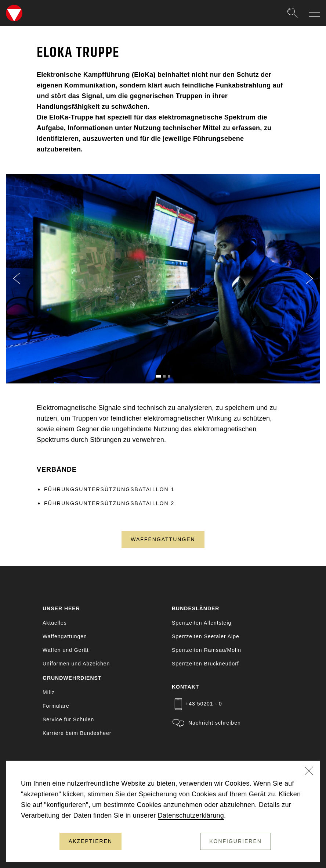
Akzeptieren (90, 841)
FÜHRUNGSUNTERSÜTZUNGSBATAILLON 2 (109, 503)
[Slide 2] (164, 376)
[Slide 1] (158, 376)
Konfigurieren (236, 841)
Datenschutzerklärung (191, 815)
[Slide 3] (169, 376)
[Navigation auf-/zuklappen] (315, 13)
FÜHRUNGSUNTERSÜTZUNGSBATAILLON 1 (109, 489)
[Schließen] (309, 772)
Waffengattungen (163, 539)
